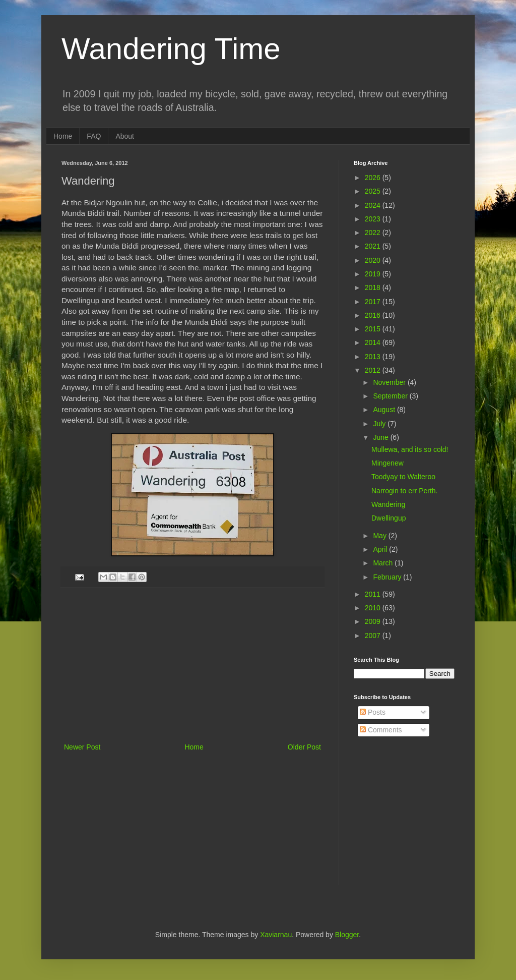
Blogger (347, 935)
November (390, 382)
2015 (374, 329)
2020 (374, 260)
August (385, 410)
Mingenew (388, 463)
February (388, 577)
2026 (374, 178)
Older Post (304, 747)
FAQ (94, 136)
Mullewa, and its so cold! (410, 449)
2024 (374, 205)
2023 (374, 219)
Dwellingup (389, 518)
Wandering (388, 504)
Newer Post (82, 747)
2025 (374, 191)
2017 (374, 302)
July (380, 424)
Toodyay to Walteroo (403, 477)
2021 (374, 246)
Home (63, 136)
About (125, 136)
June (381, 437)
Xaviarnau (276, 935)
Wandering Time (171, 49)
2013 (374, 357)
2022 (374, 233)
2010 (374, 608)
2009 (374, 621)
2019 (374, 274)
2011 (374, 594)
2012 (374, 370)
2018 (374, 287)
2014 (374, 342)
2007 (374, 636)
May (380, 536)
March (384, 563)
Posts (373, 712)
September (391, 396)
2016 (374, 315)
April (381, 549)
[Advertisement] (192, 665)
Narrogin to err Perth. (405, 491)
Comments (381, 730)
